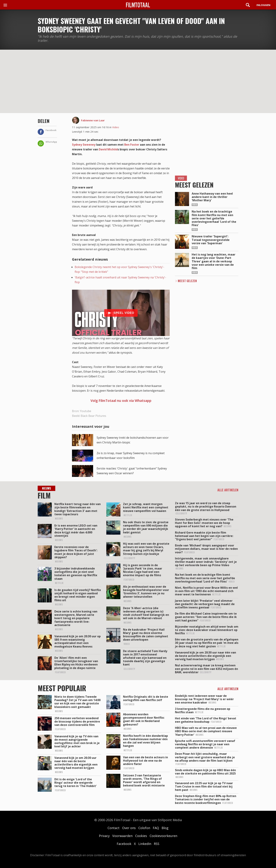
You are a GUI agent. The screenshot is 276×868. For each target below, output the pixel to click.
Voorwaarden (122, 836)
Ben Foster (132, 145)
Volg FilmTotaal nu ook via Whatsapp (121, 401)
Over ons (129, 828)
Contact (114, 828)
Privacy (104, 836)
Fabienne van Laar (93, 120)
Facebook (124, 844)
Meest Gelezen (187, 281)
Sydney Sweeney (84, 145)
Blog (165, 828)
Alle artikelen (228, 490)
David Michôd (108, 149)
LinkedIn (145, 844)
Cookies (141, 836)
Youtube (86, 411)
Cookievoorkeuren (163, 836)
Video (116, 127)
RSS (157, 844)
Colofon (144, 828)
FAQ (156, 828)
